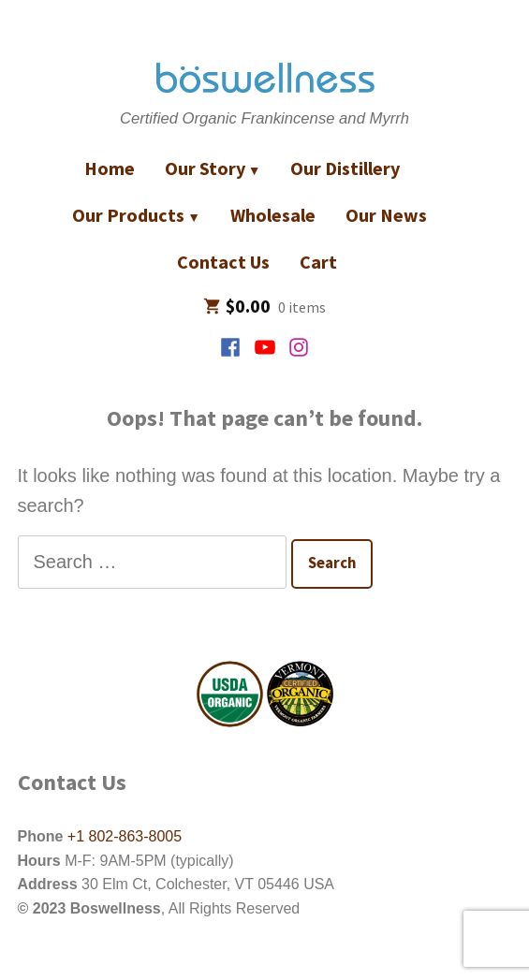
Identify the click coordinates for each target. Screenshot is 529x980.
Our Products (128, 215)
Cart (318, 262)
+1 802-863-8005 (122, 836)
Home (110, 168)
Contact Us (223, 262)
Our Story (205, 168)
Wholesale (273, 215)
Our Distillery (345, 168)
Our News (386, 215)
